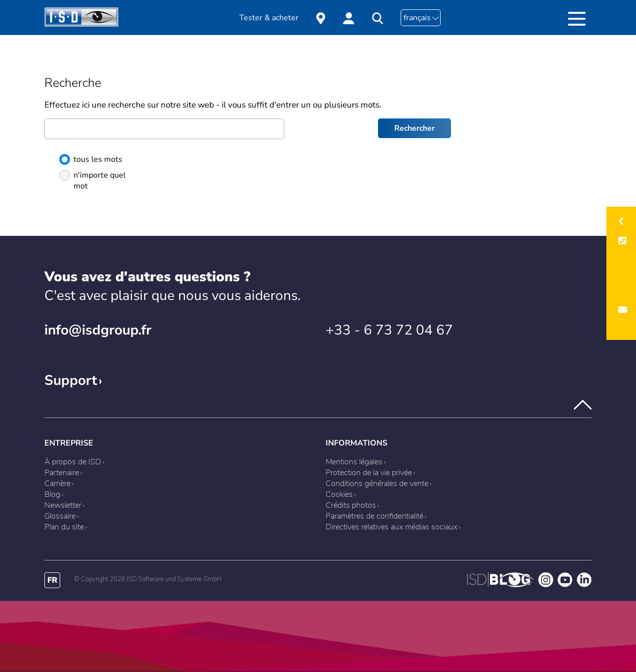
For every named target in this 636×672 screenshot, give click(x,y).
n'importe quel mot (93, 181)
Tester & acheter (269, 18)
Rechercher (414, 128)
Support (71, 380)
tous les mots (91, 159)
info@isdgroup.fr (98, 330)
